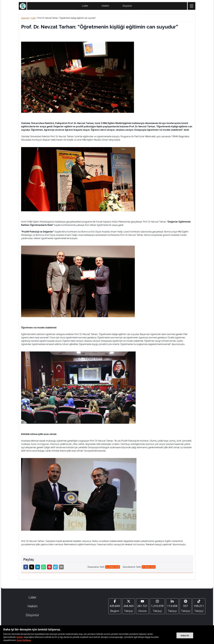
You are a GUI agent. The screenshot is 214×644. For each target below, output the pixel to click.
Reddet (20, 637)
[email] (61, 568)
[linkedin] (38, 568)
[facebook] (26, 568)
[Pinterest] (186, 607)
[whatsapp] (44, 568)
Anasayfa (25, 19)
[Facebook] (115, 607)
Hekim (105, 7)
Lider (85, 7)
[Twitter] (129, 607)
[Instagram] (157, 607)
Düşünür (127, 7)
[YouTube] (142, 607)
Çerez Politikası (24, 640)
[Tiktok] (199, 607)
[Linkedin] (172, 607)
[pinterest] (49, 568)
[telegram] (55, 568)
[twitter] (32, 568)
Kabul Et (185, 635)
